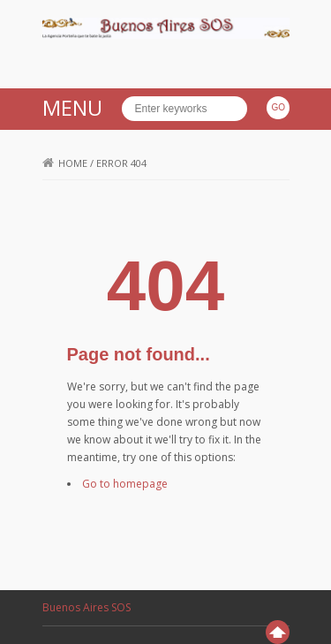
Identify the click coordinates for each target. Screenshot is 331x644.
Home (65, 163)
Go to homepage (125, 484)
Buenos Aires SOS (87, 607)
